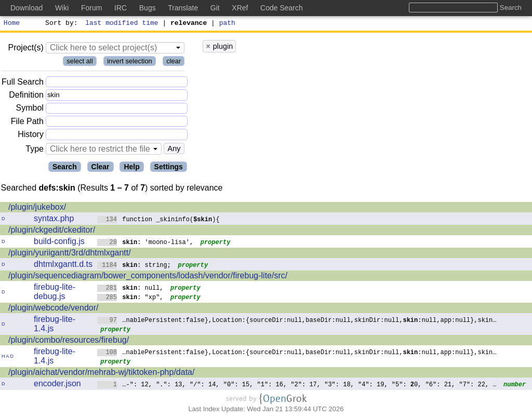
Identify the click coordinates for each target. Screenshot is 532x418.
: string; (134, 266)
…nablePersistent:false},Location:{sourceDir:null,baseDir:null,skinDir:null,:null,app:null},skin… (297, 321)
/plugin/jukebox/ (37, 208)
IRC (121, 8)
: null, (130, 289)
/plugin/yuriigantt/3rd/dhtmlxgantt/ (70, 254)
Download (26, 8)
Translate (183, 8)
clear (174, 63)
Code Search (282, 8)
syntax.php (54, 220)
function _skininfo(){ (158, 220)
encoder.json (57, 385)
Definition (26, 96)
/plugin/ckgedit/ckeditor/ (52, 231)
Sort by (60, 24)
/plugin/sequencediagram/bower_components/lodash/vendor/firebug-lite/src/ (148, 277)
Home (12, 24)
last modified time (122, 24)
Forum (91, 8)
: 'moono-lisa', (145, 243)
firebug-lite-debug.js (55, 293)
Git (215, 8)
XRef (240, 8)
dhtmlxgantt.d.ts (63, 266)
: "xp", (130, 298)
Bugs (148, 8)
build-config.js (59, 243)
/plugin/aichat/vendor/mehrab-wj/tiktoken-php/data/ (101, 374)
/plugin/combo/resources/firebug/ (69, 341)
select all (80, 63)
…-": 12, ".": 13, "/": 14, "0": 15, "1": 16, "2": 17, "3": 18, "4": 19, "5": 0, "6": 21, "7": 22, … (297, 386)
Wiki (62, 8)
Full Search (23, 83)
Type (35, 150)
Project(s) (25, 49)
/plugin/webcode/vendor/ (53, 309)
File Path (27, 123)
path (227, 24)
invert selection (130, 63)
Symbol (30, 110)
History (31, 136)
